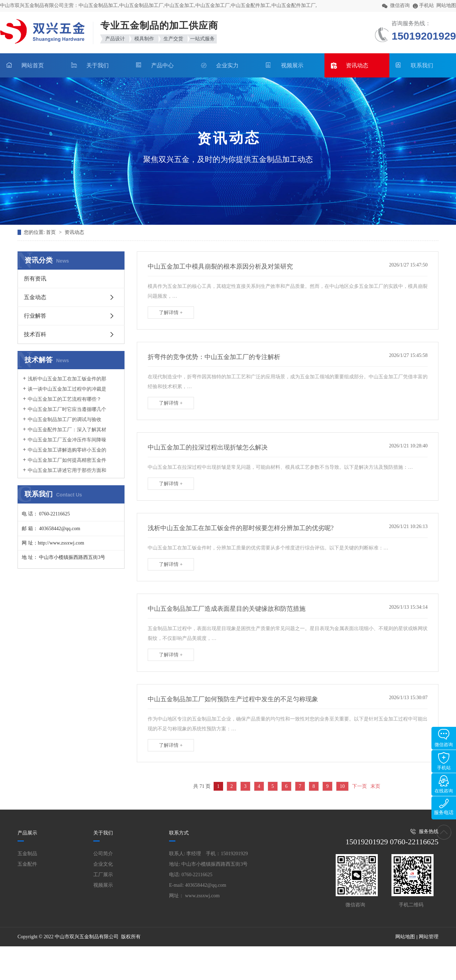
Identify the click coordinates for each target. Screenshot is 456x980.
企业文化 (103, 864)
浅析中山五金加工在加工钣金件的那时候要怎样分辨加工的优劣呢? (65, 382)
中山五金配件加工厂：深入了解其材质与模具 (65, 433)
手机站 (444, 761)
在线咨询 (444, 784)
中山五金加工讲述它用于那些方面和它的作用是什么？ (65, 474)
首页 (52, 232)
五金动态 (35, 297)
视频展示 (292, 65)
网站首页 (33, 65)
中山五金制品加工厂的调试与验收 (65, 420)
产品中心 (162, 65)
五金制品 (27, 854)
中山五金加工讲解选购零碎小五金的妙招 (65, 453)
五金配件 (27, 864)
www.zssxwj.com (203, 896)
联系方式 (179, 833)
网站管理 (429, 937)
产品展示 (27, 833)
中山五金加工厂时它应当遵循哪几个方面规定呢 (65, 413)
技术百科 (35, 334)
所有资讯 (35, 279)
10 (342, 786)
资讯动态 (357, 65)
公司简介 (103, 854)
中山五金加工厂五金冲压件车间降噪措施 (65, 443)
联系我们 (422, 65)
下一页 (360, 786)
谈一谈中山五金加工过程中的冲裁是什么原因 (65, 392)
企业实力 (227, 65)
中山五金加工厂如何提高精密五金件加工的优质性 (65, 464)
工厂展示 (103, 875)
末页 (375, 786)
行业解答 (35, 316)
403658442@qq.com (206, 885)
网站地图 (446, 5)
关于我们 (98, 65)
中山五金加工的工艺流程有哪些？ (65, 399)
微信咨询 (444, 738)
